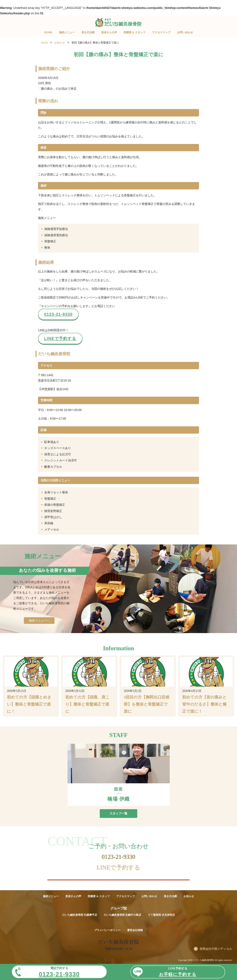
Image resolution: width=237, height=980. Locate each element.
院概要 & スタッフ (135, 32)
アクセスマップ (161, 32)
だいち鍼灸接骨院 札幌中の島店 (122, 915)
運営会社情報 (135, 930)
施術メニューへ (39, 621)
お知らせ (189, 896)
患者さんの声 (109, 32)
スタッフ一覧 (118, 813)
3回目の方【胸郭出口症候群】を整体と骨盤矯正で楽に (147, 704)
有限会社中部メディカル (216, 949)
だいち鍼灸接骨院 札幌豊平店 (80, 915)
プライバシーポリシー (107, 930)
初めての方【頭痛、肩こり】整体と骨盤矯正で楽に (87, 704)
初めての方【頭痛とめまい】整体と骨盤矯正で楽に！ (29, 704)
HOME (48, 32)
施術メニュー (67, 32)
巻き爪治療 (88, 32)
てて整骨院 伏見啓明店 (161, 915)
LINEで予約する (60, 338)
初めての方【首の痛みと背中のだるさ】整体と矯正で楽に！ (204, 704)
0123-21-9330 (58, 314)
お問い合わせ (185, 32)
